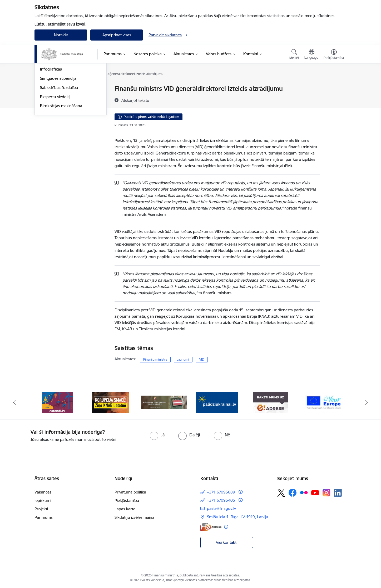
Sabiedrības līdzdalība (59, 144)
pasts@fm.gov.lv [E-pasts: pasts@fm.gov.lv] (221, 508)
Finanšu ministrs (155, 359)
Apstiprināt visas (117, 35)
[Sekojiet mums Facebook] (293, 493)
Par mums (44, 517)
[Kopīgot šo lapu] (334, 100)
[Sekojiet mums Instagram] (326, 493)
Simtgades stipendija (58, 135)
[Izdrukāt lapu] (334, 86)
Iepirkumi (43, 500)
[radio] (157, 435)
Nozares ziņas (52, 107)
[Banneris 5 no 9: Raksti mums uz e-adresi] (271, 402)
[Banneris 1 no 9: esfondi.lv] (57, 402)
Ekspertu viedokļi (55, 153)
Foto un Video (53, 116)
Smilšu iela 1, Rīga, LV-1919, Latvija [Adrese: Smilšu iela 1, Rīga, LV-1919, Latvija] (237, 517)
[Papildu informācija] (241, 492)
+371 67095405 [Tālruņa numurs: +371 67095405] (221, 500)
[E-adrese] (211, 527)
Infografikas (51, 125)
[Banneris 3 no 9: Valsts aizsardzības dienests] (164, 402)
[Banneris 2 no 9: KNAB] (111, 402)
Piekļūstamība (127, 500)
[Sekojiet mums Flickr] (304, 492)
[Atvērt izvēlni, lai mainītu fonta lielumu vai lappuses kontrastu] (334, 55)
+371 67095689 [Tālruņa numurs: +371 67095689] (221, 492)
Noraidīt (61, 35)
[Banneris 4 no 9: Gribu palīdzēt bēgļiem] (217, 402)
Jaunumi (48, 98)
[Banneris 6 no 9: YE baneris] (324, 402)
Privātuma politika (130, 492)
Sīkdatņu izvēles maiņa (134, 517)
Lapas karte (125, 509)
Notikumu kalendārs (58, 89)
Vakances (43, 492)
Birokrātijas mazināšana (61, 162)
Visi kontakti (227, 542)
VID (202, 359)
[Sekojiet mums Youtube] (315, 492)
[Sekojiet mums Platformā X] (281, 493)
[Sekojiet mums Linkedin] (338, 493)
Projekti (41, 509)
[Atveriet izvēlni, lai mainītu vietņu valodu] (311, 55)
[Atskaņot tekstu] (135, 100)
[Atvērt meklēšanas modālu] (294, 55)
